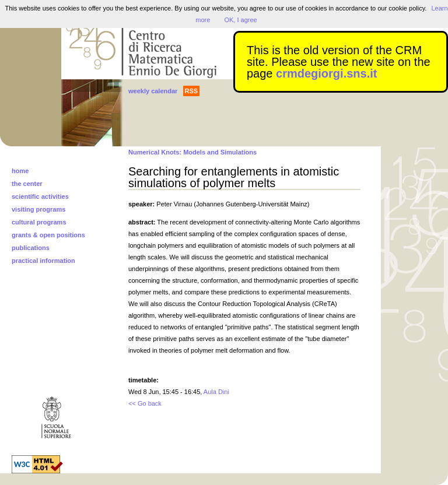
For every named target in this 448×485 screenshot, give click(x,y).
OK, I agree (240, 20)
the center (27, 184)
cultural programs (39, 222)
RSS (192, 91)
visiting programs (38, 209)
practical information (43, 261)
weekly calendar (153, 91)
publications (31, 248)
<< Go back (145, 403)
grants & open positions (48, 235)
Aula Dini (216, 392)
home (20, 171)
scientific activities (40, 196)
